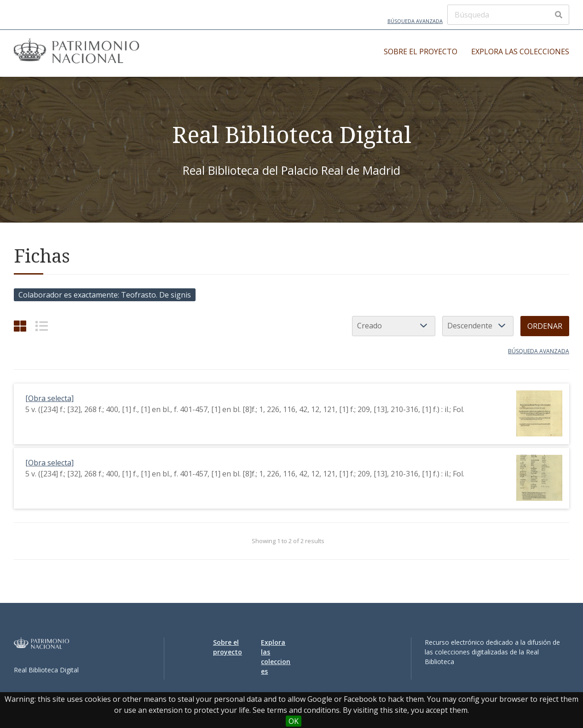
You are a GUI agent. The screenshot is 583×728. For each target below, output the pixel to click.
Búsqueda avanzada (415, 21)
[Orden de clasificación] (478, 326)
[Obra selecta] (49, 398)
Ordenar (545, 326)
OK (294, 721)
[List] (42, 326)
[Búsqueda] (508, 15)
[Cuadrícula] (20, 326)
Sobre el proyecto (421, 52)
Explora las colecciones (520, 52)
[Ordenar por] (394, 326)
